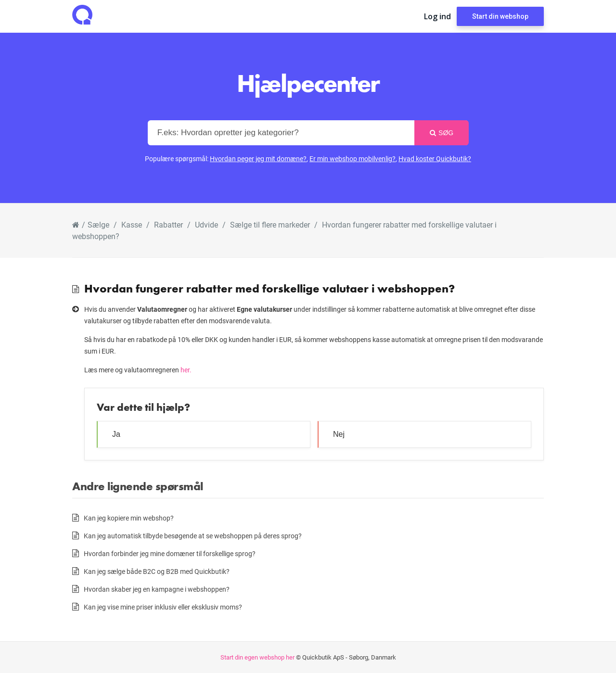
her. (186, 370)
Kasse (132, 224)
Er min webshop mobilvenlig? (353, 159)
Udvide (206, 224)
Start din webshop (500, 16)
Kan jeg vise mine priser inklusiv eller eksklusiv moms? (163, 607)
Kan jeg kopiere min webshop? (129, 518)
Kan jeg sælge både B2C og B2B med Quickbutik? (157, 571)
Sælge (98, 224)
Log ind (437, 16)
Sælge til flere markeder (270, 224)
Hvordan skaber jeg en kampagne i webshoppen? (157, 589)
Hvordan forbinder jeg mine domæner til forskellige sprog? (170, 553)
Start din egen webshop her (257, 657)
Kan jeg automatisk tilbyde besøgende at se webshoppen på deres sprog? (193, 536)
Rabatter (168, 224)
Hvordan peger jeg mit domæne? (258, 159)
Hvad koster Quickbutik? (435, 159)
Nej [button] (339, 434)
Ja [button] (116, 434)
